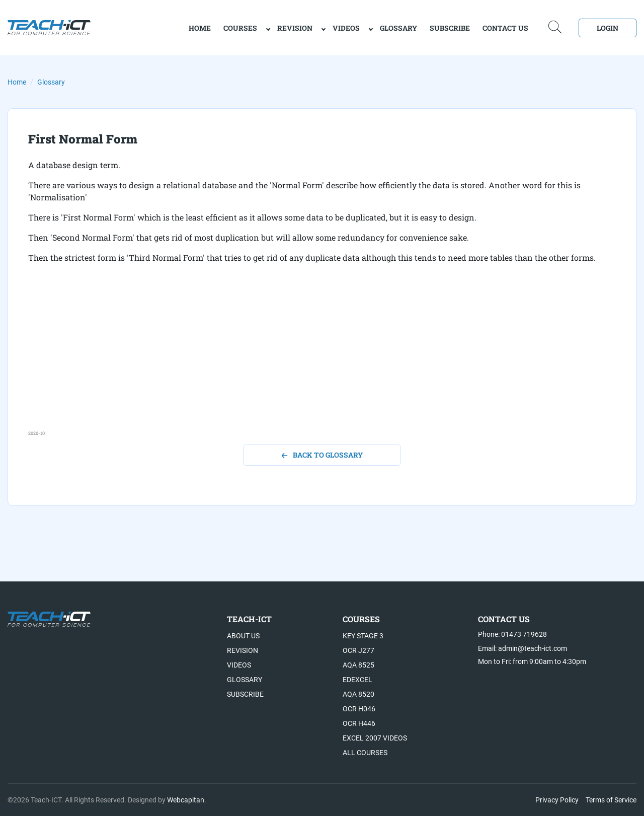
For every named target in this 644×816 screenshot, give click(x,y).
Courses (240, 28)
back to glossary (322, 455)
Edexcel (357, 680)
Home (17, 82)
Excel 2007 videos (375, 738)
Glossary (398, 28)
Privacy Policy (557, 800)
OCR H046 (359, 709)
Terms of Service (611, 800)
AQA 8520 (358, 694)
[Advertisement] (322, 359)
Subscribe (450, 28)
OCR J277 (358, 650)
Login (608, 28)
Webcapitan (186, 800)
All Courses (365, 753)
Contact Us (505, 28)
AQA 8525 (358, 665)
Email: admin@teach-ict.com (522, 648)
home (200, 28)
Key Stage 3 (363, 636)
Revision (295, 28)
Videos (346, 28)
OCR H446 (359, 723)
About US (243, 636)
